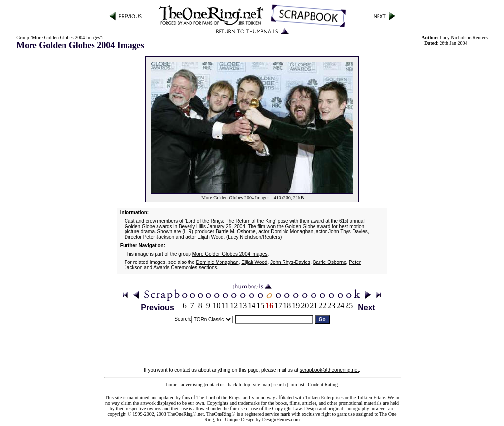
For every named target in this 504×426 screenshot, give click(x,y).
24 (340, 306)
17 (278, 306)
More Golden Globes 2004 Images (230, 254)
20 (305, 306)
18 (287, 306)
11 (225, 306)
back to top (239, 384)
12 (234, 306)
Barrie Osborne (330, 262)
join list (297, 384)
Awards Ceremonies (175, 268)
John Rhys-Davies (290, 262)
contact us (215, 384)
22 (322, 306)
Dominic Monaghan (218, 262)
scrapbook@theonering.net (329, 370)
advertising (191, 384)
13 (243, 306)
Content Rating (323, 384)
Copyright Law (287, 409)
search (280, 384)
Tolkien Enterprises (324, 398)
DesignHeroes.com (281, 419)
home (172, 384)
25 (349, 306)
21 (314, 306)
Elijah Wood (254, 262)
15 (260, 306)
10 (217, 306)
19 (296, 306)
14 (252, 306)
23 (331, 306)
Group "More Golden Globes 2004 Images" (59, 38)
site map (262, 384)
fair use (237, 409)
